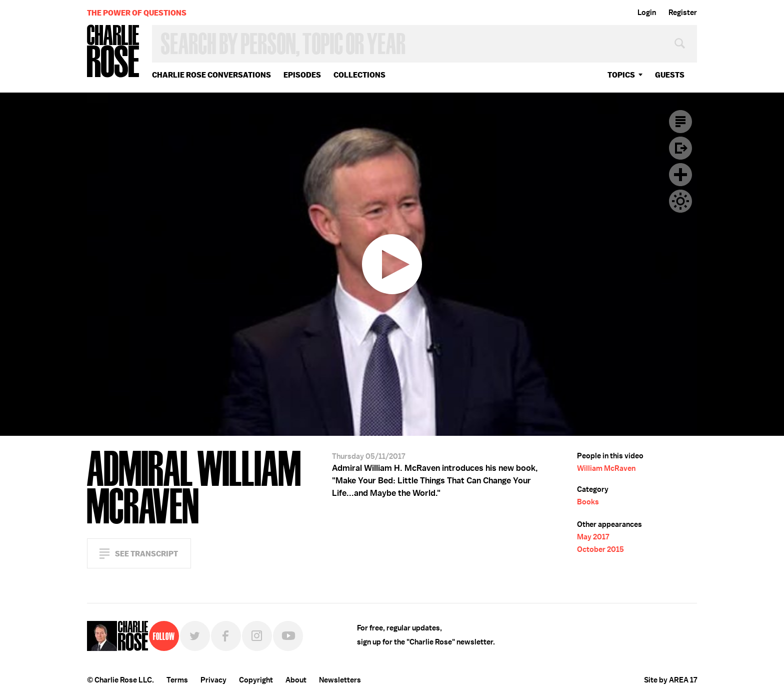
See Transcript (146, 554)
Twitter (195, 636)
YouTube (288, 636)
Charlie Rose (113, 52)
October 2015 (600, 549)
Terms (177, 680)
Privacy (213, 680)
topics (621, 75)
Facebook (226, 636)
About (296, 680)
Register (683, 13)
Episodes (302, 75)
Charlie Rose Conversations (211, 75)
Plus (680, 175)
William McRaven (606, 468)
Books (588, 502)
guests (670, 75)
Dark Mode (680, 201)
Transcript (680, 122)
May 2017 (593, 537)
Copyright (256, 680)
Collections (359, 75)
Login (647, 13)
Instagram (257, 636)
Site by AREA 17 (670, 680)
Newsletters (340, 680)
